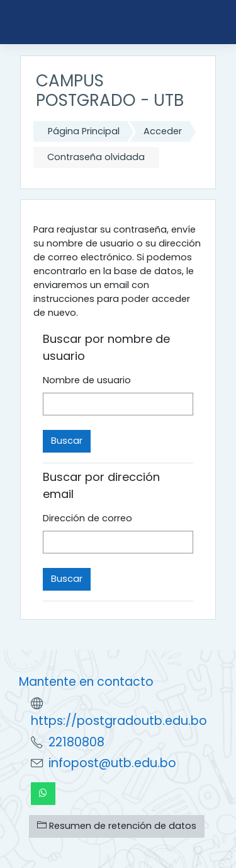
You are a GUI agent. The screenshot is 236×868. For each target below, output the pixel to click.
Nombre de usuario (87, 380)
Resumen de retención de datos (117, 826)
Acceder (163, 131)
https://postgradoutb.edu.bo (119, 721)
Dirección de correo (87, 518)
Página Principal (84, 131)
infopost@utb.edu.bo (112, 763)
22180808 (76, 742)
